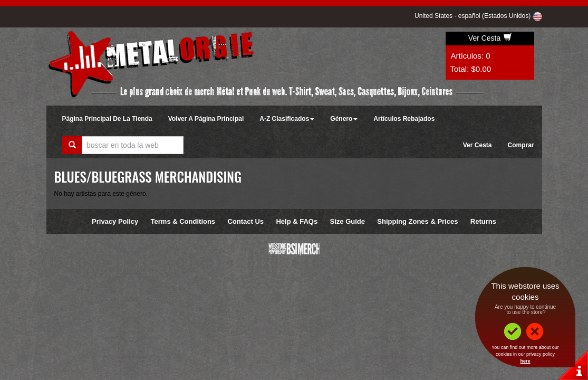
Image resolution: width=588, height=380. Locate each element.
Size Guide (348, 221)
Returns (483, 221)
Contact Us (245, 221)
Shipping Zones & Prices (417, 221)
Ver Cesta (490, 38)
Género (344, 119)
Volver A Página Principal (206, 119)
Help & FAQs (297, 221)
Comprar (520, 145)
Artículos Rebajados (404, 119)
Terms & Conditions (183, 221)
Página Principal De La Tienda (107, 119)
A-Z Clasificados (287, 119)
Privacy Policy (115, 221)
